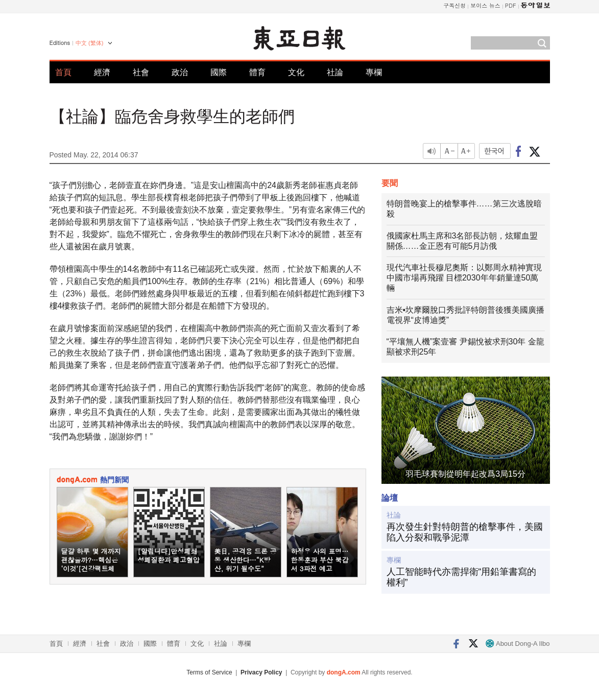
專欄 (374, 72)
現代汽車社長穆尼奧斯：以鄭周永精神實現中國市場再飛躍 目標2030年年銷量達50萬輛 (464, 278)
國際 (219, 72)
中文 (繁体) (89, 43)
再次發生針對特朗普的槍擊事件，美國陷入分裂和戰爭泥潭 (465, 532)
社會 (141, 72)
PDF (511, 5)
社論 (335, 72)
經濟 (102, 72)
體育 (257, 72)
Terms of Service (209, 672)
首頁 (63, 72)
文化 (296, 72)
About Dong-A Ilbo (518, 644)
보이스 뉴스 (485, 5)
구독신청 (454, 5)
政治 (180, 72)
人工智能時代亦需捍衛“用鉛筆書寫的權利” (462, 577)
